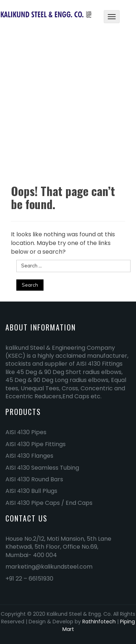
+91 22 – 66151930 (29, 579)
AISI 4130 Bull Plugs (31, 491)
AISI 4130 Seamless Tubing (42, 468)
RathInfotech (99, 622)
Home (57, 115)
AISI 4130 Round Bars (34, 479)
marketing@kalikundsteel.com (49, 567)
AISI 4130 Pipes (26, 432)
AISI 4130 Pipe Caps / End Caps (49, 503)
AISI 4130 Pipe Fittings (36, 444)
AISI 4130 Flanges (29, 456)
